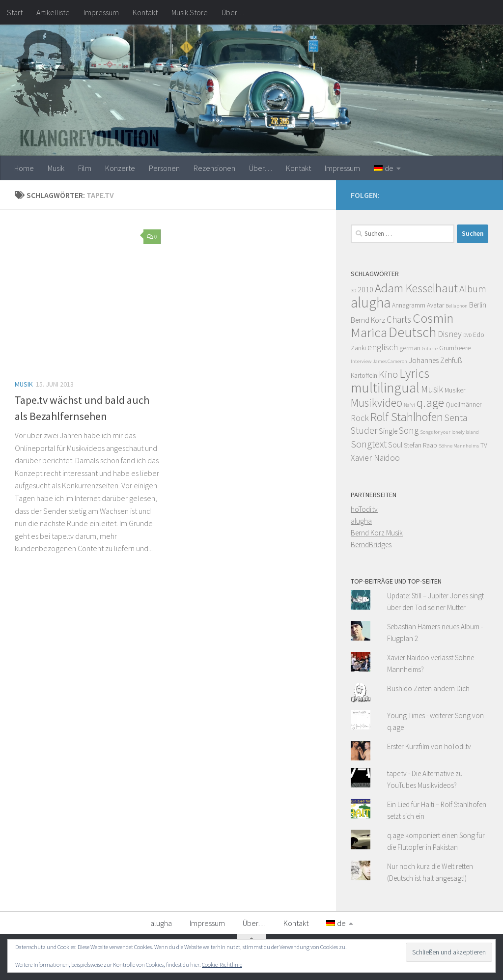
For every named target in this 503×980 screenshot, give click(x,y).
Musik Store (190, 12)
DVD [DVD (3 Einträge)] (467, 335)
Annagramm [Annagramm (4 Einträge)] (409, 305)
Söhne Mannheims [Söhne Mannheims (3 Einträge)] (459, 446)
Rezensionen (214, 168)
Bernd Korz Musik (377, 533)
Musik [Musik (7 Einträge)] (432, 389)
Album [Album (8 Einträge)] (473, 289)
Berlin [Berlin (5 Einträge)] (478, 305)
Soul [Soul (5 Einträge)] (395, 445)
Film (85, 168)
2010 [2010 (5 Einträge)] (365, 290)
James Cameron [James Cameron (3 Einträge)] (390, 361)
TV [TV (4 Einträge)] (484, 445)
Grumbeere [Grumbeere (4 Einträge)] (455, 348)
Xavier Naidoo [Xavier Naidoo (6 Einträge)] (375, 458)
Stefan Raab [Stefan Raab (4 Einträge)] (420, 445)
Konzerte (120, 168)
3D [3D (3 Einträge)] (353, 291)
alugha (361, 521)
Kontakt (145, 12)
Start (15, 12)
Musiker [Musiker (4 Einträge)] (455, 390)
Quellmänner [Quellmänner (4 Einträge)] (463, 405)
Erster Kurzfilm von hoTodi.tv (429, 746)
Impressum (101, 12)
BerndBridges (371, 545)
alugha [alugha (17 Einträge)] (371, 302)
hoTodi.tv (364, 509)
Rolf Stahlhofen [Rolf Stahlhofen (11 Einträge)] (407, 417)
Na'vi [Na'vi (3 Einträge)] (409, 405)
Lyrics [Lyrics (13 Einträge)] (414, 373)
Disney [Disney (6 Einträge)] (450, 334)
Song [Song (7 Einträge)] (409, 430)
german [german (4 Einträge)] (410, 348)
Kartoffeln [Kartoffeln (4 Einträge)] (364, 376)
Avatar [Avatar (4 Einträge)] (435, 305)
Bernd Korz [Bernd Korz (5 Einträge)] (368, 320)
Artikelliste (53, 12)
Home (24, 168)
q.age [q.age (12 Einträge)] (430, 402)
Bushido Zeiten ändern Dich (428, 688)
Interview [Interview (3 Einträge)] (361, 361)
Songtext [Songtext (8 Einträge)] (369, 444)
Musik (56, 168)
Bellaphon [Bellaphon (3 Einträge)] (457, 306)
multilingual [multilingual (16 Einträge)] (385, 388)
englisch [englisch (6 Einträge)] (383, 347)
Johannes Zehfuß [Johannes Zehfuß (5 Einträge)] (435, 360)
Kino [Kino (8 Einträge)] (388, 374)
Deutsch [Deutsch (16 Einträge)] (412, 332)
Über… (233, 12)
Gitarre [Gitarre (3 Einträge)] (430, 349)
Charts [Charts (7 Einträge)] (399, 319)
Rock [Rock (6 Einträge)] (360, 418)
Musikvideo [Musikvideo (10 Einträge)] (377, 403)
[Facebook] (482, 194)
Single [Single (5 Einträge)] (388, 431)
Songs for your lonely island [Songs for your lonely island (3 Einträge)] (449, 432)
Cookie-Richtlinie (222, 965)
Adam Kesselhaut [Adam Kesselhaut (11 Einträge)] (416, 288)
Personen (164, 168)
